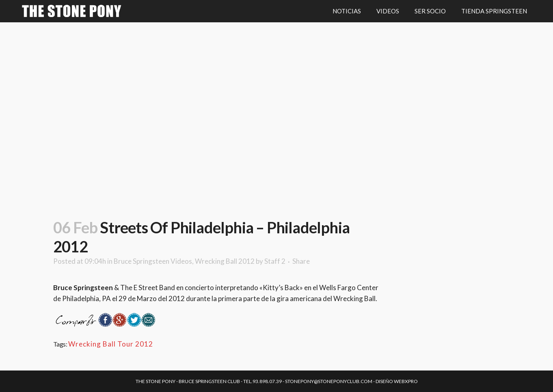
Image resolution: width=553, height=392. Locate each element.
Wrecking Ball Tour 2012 (111, 344)
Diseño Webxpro (397, 381)
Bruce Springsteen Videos (153, 261)
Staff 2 (275, 261)
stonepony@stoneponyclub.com (329, 381)
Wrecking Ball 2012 (225, 261)
